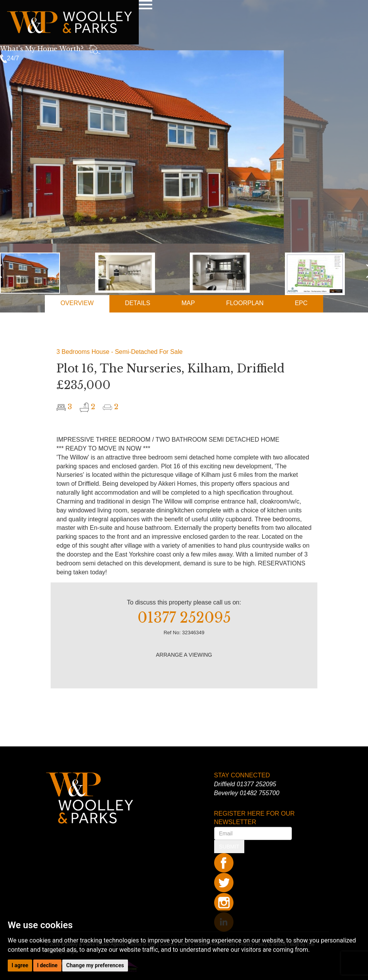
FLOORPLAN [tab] (245, 303)
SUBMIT (229, 847)
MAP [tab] (188, 303)
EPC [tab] (301, 303)
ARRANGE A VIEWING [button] (184, 655)
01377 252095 (256, 784)
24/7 (9, 58)
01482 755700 (259, 793)
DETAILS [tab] (138, 303)
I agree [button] (20, 965)
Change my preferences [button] (95, 965)
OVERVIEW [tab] (77, 303)
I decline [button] (47, 965)
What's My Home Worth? (42, 49)
